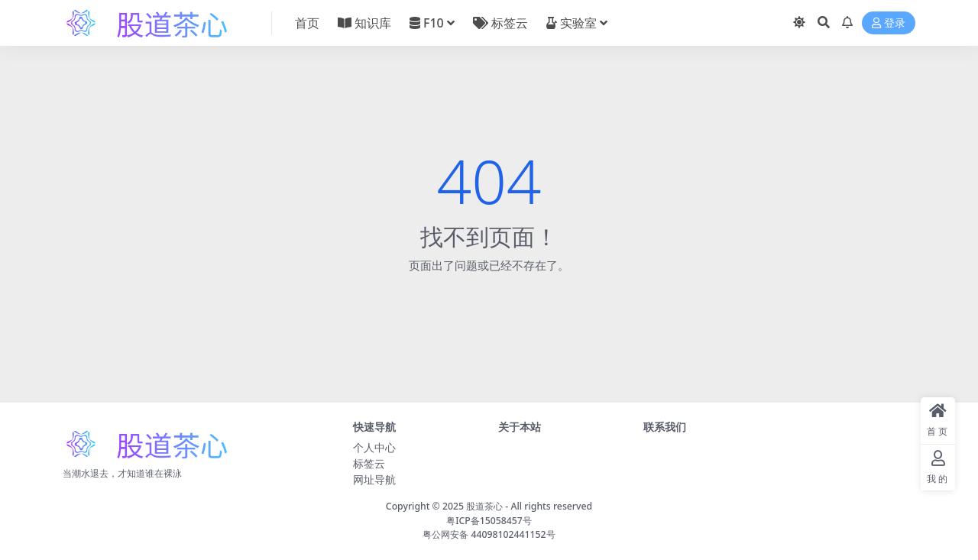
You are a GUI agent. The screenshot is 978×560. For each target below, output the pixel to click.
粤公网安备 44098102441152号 (489, 534)
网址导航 (374, 479)
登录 (889, 23)
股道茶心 (484, 506)
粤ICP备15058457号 (489, 521)
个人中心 (374, 447)
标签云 (369, 463)
